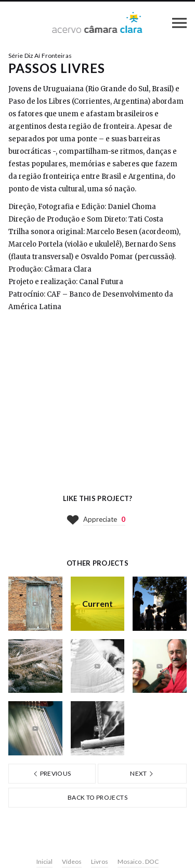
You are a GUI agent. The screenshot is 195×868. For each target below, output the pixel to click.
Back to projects (97, 797)
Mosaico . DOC (138, 861)
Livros (100, 861)
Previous (52, 773)
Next (142, 773)
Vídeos (72, 861)
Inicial (44, 861)
